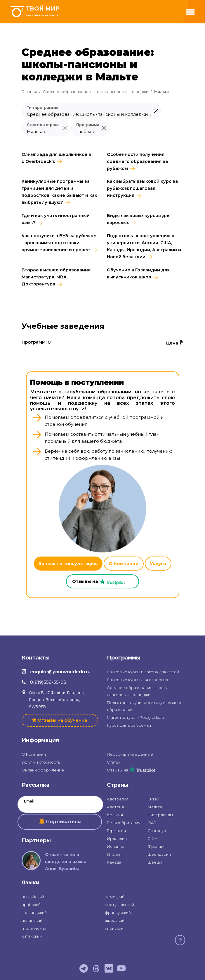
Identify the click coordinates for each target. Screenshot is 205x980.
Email (29, 801)
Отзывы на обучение (62, 720)
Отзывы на (131, 770)
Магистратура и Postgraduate (136, 717)
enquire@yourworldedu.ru (60, 672)
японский (114, 928)
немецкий (115, 897)
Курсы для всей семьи (129, 725)
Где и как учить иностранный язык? (56, 219)
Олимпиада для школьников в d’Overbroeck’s (56, 158)
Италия (114, 854)
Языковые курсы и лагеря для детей (143, 672)
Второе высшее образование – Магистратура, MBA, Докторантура (58, 277)
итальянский (34, 928)
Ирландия (117, 838)
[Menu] (190, 12)
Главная (29, 92)
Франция (157, 846)
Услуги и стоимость (41, 762)
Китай (153, 799)
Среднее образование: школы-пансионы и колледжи (96, 92)
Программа (88, 125)
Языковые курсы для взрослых (138, 680)
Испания (115, 846)
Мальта (155, 807)
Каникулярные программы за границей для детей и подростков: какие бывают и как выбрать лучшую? (59, 192)
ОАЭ (152, 823)
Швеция (156, 862)
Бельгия (115, 815)
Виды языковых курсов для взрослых (139, 219)
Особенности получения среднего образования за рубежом (137, 161)
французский (118, 912)
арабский (31, 905)
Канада (114, 862)
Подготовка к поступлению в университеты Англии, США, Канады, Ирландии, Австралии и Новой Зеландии (144, 246)
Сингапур (157, 831)
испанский (32, 920)
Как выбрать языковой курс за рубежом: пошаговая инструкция (142, 188)
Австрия (115, 807)
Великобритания (124, 823)
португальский (119, 905)
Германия (116, 831)
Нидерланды (160, 815)
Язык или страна (43, 125)
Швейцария (159, 854)
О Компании (124, 563)
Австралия (118, 799)
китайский (32, 936)
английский (33, 897)
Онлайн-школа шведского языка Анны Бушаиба (66, 862)
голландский (34, 912)
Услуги (158, 563)
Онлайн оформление (43, 770)
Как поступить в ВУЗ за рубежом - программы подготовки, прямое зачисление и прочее (59, 243)
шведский (115, 920)
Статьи (114, 762)
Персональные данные (130, 754)
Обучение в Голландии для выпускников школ (138, 273)
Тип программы (42, 108)
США (152, 838)
